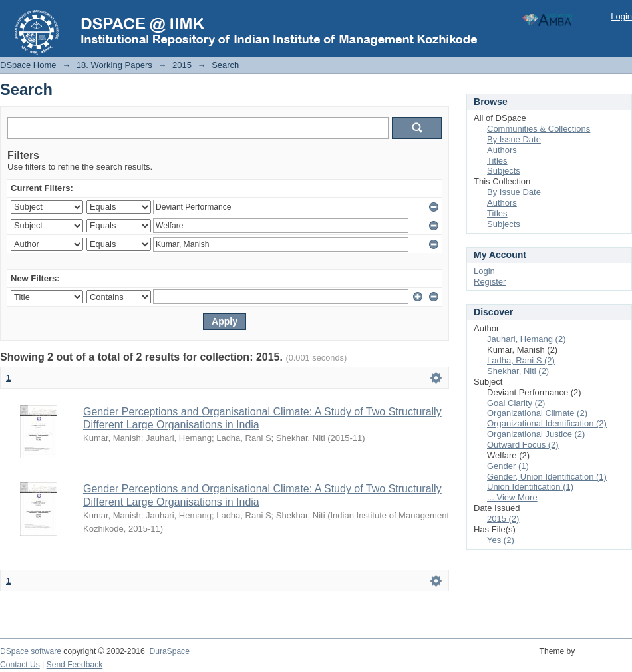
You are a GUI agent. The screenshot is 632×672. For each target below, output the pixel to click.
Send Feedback (75, 665)
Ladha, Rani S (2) (521, 360)
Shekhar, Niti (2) (518, 371)
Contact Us (20, 665)
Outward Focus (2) (523, 445)
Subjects (504, 171)
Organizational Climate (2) (537, 413)
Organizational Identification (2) (547, 423)
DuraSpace (169, 651)
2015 (182, 65)
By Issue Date (514, 139)
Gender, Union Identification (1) (547, 477)
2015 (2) (503, 519)
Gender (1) (508, 466)
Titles (497, 161)
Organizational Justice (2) (536, 434)
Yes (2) (501, 540)
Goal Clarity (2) (516, 403)
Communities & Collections (539, 129)
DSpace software (31, 651)
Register (490, 282)
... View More (512, 497)
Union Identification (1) (530, 487)
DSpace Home (28, 65)
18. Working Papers (114, 65)
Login (621, 16)
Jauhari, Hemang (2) (527, 339)
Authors (502, 150)
